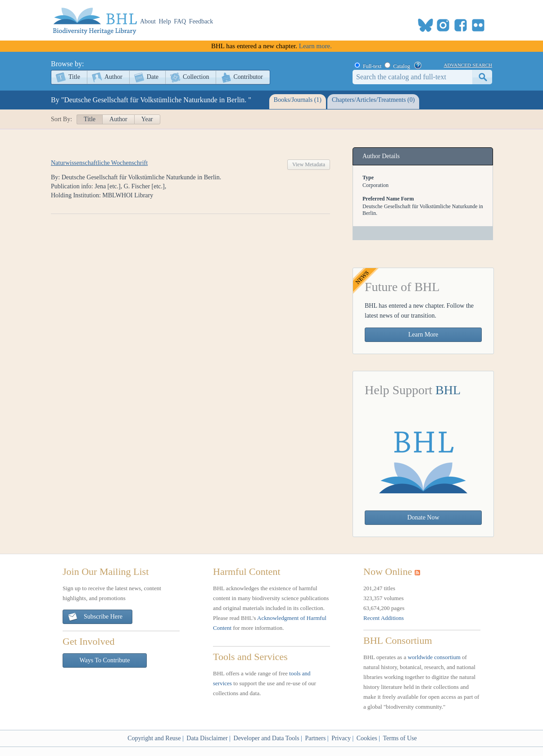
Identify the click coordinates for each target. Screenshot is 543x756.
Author (113, 77)
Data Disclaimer (207, 738)
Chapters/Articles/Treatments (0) (373, 100)
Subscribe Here (95, 617)
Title (74, 77)
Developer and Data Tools (267, 738)
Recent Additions (384, 618)
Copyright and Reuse (154, 738)
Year (147, 119)
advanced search (468, 64)
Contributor (248, 77)
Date (153, 77)
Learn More (423, 335)
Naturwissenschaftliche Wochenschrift (99, 163)
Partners (315, 738)
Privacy (341, 738)
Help (165, 21)
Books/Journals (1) (298, 100)
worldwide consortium (434, 657)
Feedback (201, 21)
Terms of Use (400, 738)
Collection (196, 77)
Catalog (401, 66)
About (148, 21)
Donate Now (423, 517)
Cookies (367, 738)
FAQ (180, 21)
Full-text (372, 66)
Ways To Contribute (105, 660)
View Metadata (309, 164)
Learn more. (315, 46)
